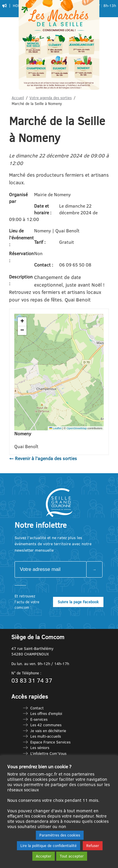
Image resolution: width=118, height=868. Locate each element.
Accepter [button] (44, 856)
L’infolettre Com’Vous (48, 753)
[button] (22, 322)
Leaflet (55, 428)
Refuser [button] (93, 846)
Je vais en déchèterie (48, 731)
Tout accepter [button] (72, 856)
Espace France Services (50, 742)
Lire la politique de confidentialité (49, 846)
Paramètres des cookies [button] (60, 835)
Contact (37, 708)
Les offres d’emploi (46, 713)
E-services (39, 719)
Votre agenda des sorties (51, 98)
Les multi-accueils (46, 736)
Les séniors (40, 748)
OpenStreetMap (77, 428)
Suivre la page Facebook (78, 602)
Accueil (18, 98)
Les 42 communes (46, 725)
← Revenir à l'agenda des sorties (43, 458)
